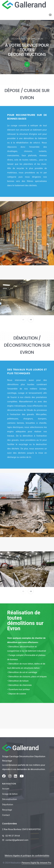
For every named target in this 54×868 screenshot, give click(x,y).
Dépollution (8, 805)
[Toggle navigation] (50, 15)
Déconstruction (10, 799)
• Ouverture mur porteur (19, 689)
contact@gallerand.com (17, 840)
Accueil (6, 789)
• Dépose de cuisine (17, 694)
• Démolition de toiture (18, 681)
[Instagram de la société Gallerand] (10, 777)
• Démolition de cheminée (19, 685)
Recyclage (7, 810)
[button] (31, 320)
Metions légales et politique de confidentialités (27, 856)
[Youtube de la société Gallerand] (22, 777)
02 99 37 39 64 (13, 836)
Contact (6, 815)
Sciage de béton (10, 794)
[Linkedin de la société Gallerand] (15, 777)
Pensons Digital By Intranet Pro (36, 863)
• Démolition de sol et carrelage (22, 672)
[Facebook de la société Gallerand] (4, 777)
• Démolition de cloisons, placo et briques (27, 677)
